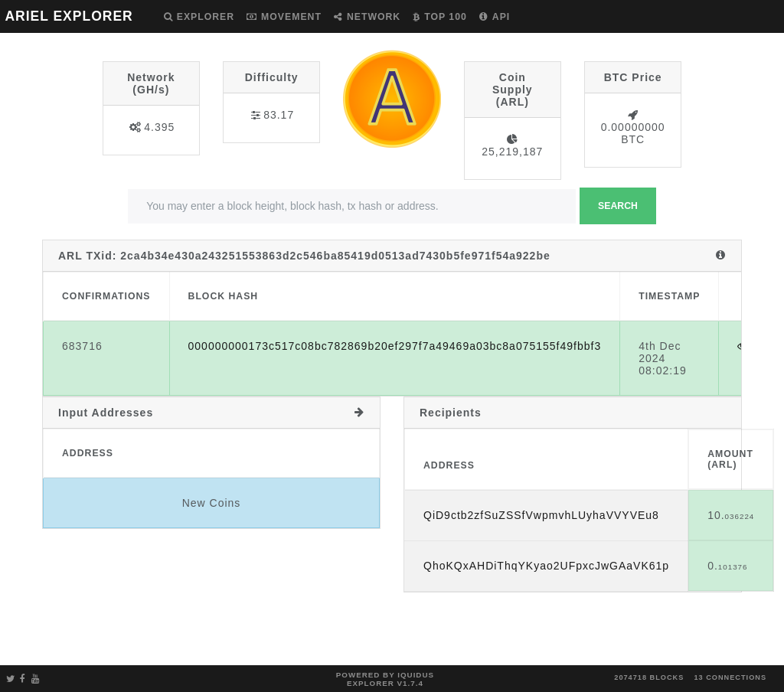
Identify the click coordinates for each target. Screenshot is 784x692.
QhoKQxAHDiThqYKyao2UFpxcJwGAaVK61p (546, 566)
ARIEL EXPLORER (69, 16)
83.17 (279, 115)
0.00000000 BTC (633, 133)
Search (618, 206)
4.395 (159, 127)
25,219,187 (512, 152)
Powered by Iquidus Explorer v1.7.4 (385, 679)
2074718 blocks (649, 677)
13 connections (730, 677)
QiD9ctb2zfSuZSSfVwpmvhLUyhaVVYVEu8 (541, 515)
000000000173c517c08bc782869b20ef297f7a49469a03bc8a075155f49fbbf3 (395, 346)
